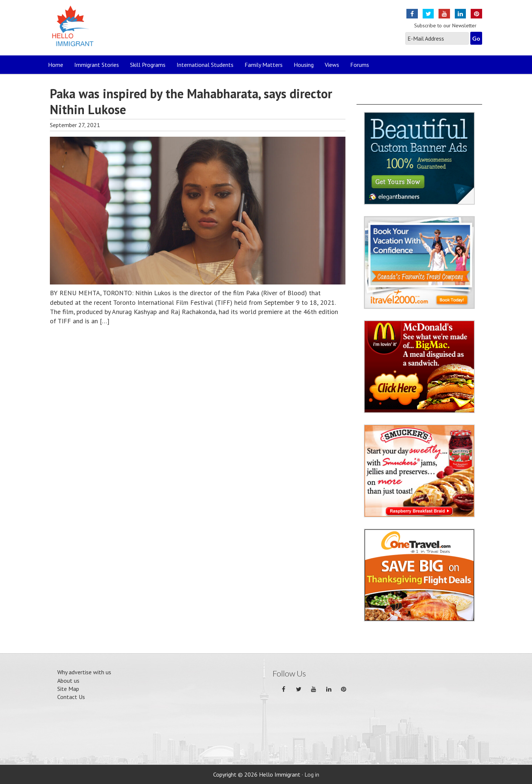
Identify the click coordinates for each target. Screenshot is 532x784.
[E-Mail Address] (437, 38)
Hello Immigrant (75, 30)
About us (68, 681)
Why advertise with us (84, 672)
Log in (312, 774)
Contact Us (71, 697)
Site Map (68, 689)
